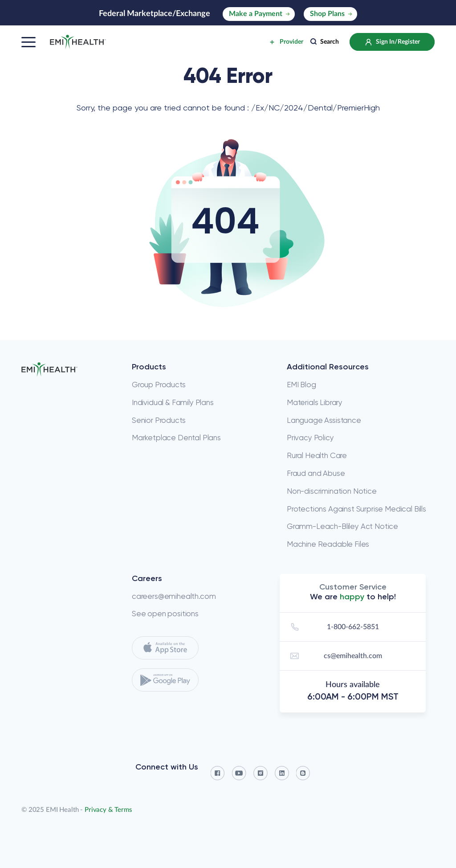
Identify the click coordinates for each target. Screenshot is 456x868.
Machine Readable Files (328, 544)
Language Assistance (324, 420)
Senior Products (159, 420)
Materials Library (315, 402)
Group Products (159, 385)
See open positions (165, 614)
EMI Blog (301, 385)
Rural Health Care (317, 455)
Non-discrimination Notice (332, 491)
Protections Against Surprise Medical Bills (356, 509)
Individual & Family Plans (173, 402)
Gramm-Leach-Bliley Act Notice (342, 526)
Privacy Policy (310, 438)
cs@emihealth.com (335, 656)
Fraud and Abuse (316, 473)
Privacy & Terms (108, 810)
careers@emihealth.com (174, 596)
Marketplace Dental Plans (176, 438)
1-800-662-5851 (333, 627)
